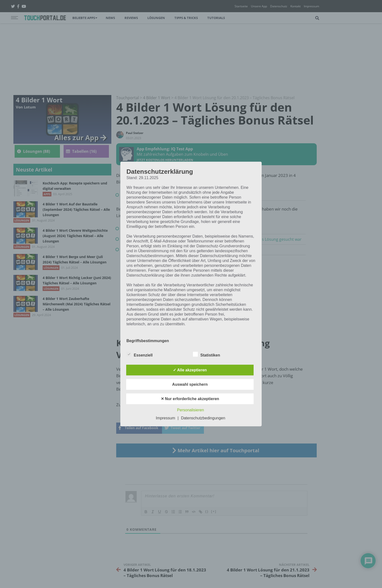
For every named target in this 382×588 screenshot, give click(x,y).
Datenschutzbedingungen (203, 418)
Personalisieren (191, 410)
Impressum (166, 418)
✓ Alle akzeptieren (190, 370)
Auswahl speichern (190, 384)
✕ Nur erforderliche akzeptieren (190, 399)
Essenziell (139, 354)
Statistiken (206, 354)
